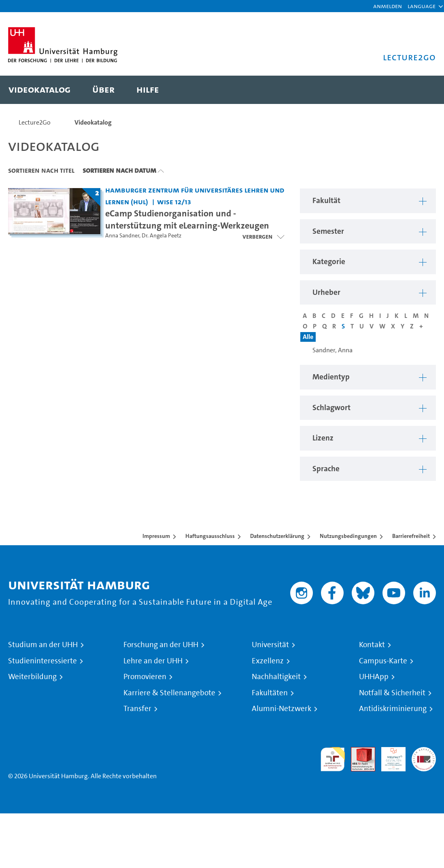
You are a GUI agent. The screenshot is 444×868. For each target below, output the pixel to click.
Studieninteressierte (42, 661)
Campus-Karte (383, 661)
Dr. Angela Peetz (161, 236)
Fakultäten (270, 693)
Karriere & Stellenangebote (169, 693)
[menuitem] (39, 90)
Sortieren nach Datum (119, 170)
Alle (308, 337)
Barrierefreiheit (411, 536)
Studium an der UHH (43, 645)
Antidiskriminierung (393, 709)
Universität (270, 645)
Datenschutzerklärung (277, 536)
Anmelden (388, 6)
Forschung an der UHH (161, 645)
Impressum (156, 536)
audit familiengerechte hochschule (333, 759)
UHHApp (374, 677)
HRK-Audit (389, 757)
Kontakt (372, 645)
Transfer (137, 709)
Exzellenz (268, 661)
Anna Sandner (122, 236)
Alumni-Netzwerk (281, 709)
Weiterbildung (32, 677)
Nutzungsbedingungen (348, 536)
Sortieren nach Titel (41, 170)
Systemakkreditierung (424, 752)
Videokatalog (93, 122)
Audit (359, 752)
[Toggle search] (422, 90)
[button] (422, 6)
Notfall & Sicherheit (392, 693)
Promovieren (145, 677)
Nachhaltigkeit (276, 677)
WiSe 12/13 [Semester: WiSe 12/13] (174, 202)
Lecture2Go (35, 122)
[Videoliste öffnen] (263, 237)
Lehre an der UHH (153, 661)
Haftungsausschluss (210, 536)
